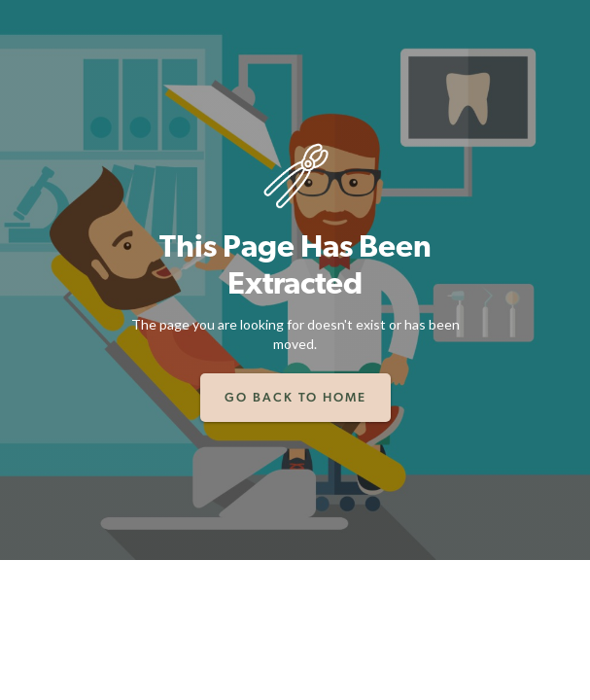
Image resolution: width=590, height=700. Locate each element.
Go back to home (295, 397)
